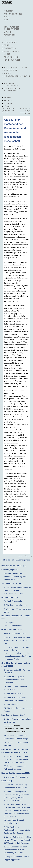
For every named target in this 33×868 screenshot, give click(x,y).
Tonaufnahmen (11, 57)
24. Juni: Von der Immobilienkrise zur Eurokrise (8, 110)
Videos (7, 54)
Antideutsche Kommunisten (17, 76)
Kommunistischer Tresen (16, 67)
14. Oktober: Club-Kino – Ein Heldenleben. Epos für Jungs (25, 111)
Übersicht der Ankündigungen (14, 566)
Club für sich (10, 70)
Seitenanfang (28, 556)
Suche (7, 20)
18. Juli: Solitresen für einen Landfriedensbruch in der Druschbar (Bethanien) (15, 850)
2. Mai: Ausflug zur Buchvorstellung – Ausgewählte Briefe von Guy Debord (17, 830)
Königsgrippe (10, 35)
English (7, 97)
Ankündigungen (23, 560)
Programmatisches (13, 14)
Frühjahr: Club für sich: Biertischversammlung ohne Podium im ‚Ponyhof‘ (15, 577)
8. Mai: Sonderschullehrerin (15, 605)
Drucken (20, 556)
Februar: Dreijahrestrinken (15, 633)
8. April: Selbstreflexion (13, 693)
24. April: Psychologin (13, 601)
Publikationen (10, 42)
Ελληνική (8, 103)
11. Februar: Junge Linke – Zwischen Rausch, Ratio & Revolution (15, 680)
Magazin (8, 73)
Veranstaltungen (12, 60)
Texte (6, 45)
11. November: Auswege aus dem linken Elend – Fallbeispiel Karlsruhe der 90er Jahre (17, 759)
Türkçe (7, 106)
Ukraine (8, 32)
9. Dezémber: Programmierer (16, 777)
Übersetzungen (11, 51)
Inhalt (7, 17)
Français (8, 100)
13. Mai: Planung (11, 704)
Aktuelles (9, 11)
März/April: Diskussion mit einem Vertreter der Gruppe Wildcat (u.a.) (17, 640)
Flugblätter (10, 48)
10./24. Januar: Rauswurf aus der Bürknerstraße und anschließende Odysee (18, 590)
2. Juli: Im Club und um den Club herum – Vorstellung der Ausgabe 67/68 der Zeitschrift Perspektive (18, 840)
